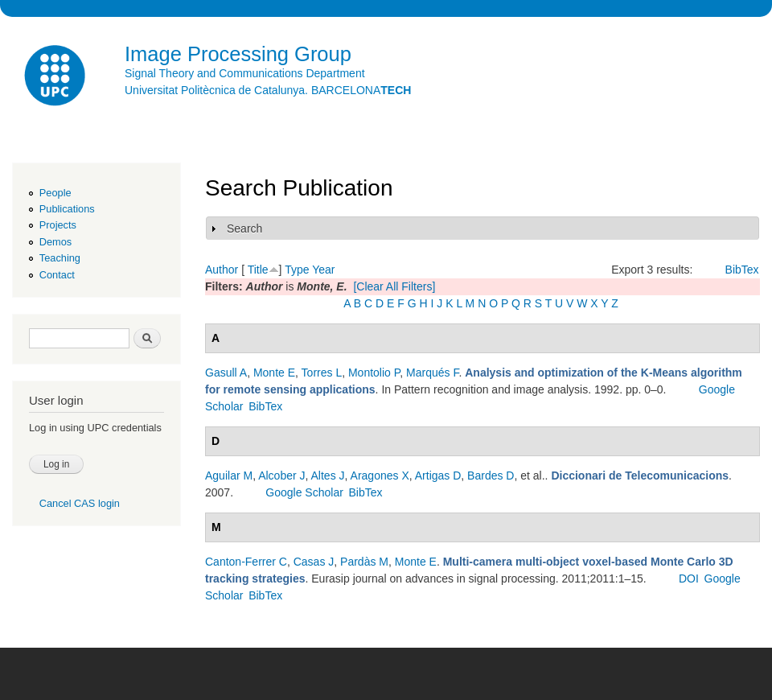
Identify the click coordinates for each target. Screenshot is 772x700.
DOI (689, 579)
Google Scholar (304, 492)
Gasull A (226, 373)
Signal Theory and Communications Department (245, 73)
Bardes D (491, 476)
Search (244, 229)
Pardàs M (364, 562)
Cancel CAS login (80, 503)
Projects (58, 225)
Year (323, 270)
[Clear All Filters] (394, 286)
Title (258, 270)
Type (297, 270)
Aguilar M (229, 476)
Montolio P (374, 373)
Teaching (60, 258)
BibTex (742, 270)
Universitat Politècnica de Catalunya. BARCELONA (268, 90)
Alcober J (281, 476)
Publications (67, 209)
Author (222, 270)
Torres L (322, 373)
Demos (55, 242)
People (55, 193)
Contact (57, 275)
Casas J (314, 562)
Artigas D (438, 476)
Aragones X (380, 476)
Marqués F (432, 373)
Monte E (274, 373)
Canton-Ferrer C (246, 562)
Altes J (328, 476)
